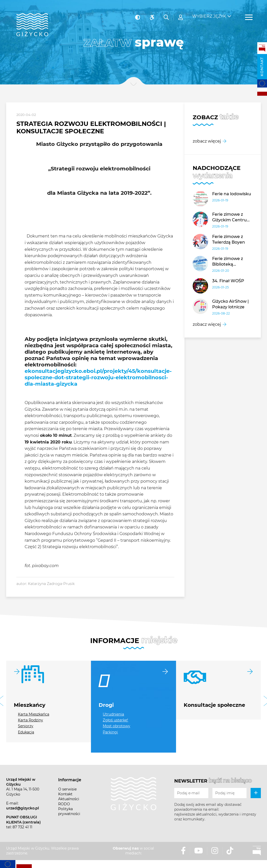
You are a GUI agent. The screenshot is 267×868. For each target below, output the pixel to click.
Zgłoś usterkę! (115, 720)
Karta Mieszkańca (34, 714)
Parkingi (110, 732)
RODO (64, 804)
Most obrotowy (116, 726)
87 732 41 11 (22, 827)
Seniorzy (26, 726)
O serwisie (67, 789)
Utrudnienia (113, 714)
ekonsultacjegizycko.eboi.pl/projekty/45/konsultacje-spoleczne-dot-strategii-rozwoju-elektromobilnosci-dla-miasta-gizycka (98, 377)
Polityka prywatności (69, 811)
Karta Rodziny (30, 720)
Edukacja (26, 732)
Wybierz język (209, 13)
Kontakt (262, 67)
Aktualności (69, 799)
